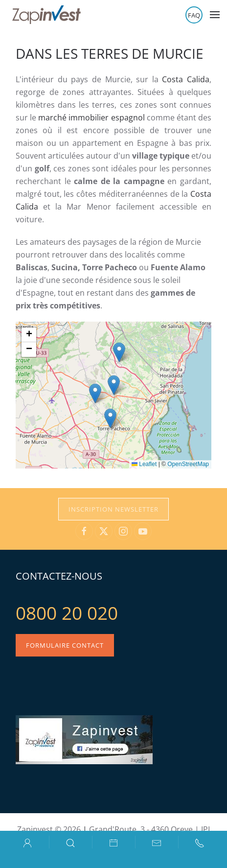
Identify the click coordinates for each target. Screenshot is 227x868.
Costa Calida (186, 79)
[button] (215, 15)
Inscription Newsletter (113, 509)
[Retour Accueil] (46, 15)
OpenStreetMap (188, 464)
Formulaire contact (65, 645)
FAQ (194, 15)
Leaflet (144, 464)
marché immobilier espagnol (91, 117)
